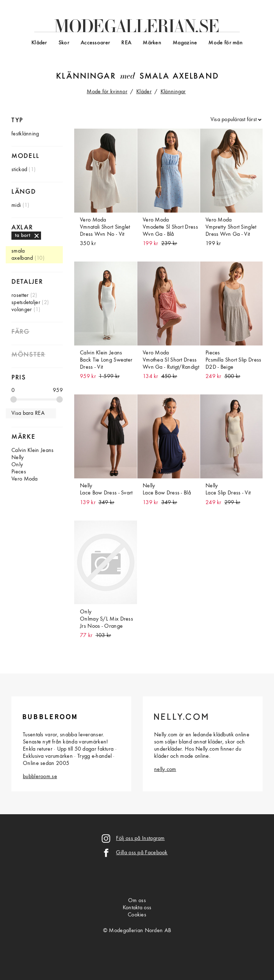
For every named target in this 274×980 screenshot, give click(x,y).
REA (126, 43)
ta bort (23, 235)
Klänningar (86, 76)
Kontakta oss (137, 908)
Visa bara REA (28, 413)
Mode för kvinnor (107, 92)
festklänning (25, 134)
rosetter (20, 295)
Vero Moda (25, 479)
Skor (64, 43)
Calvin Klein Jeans (32, 451)
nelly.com (165, 770)
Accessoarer (95, 43)
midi (16, 205)
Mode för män (225, 43)
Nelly (18, 458)
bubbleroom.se (40, 777)
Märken (152, 43)
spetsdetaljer (26, 303)
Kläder (39, 43)
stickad (19, 170)
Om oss (137, 901)
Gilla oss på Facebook (142, 853)
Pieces (19, 472)
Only (17, 465)
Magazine (185, 43)
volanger (22, 310)
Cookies (137, 915)
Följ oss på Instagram (140, 839)
